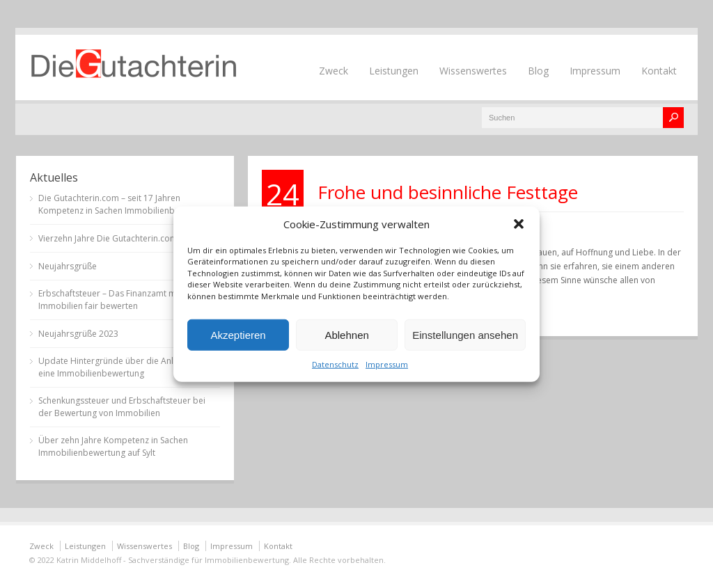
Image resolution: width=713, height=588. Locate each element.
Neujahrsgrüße (68, 266)
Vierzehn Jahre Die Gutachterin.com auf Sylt (123, 238)
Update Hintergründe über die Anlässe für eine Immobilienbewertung (122, 367)
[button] (519, 223)
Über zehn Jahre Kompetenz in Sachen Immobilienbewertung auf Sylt (113, 446)
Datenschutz (335, 364)
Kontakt (659, 71)
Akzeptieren (238, 334)
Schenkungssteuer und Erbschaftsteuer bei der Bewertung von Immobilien (122, 407)
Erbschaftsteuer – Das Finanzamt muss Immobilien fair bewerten (114, 300)
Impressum (387, 364)
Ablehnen (346, 334)
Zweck (334, 71)
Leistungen (394, 71)
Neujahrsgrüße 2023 (78, 334)
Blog (538, 71)
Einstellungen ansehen (465, 334)
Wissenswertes (473, 71)
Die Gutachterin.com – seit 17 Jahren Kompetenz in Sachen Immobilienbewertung (125, 204)
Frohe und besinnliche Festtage (448, 192)
